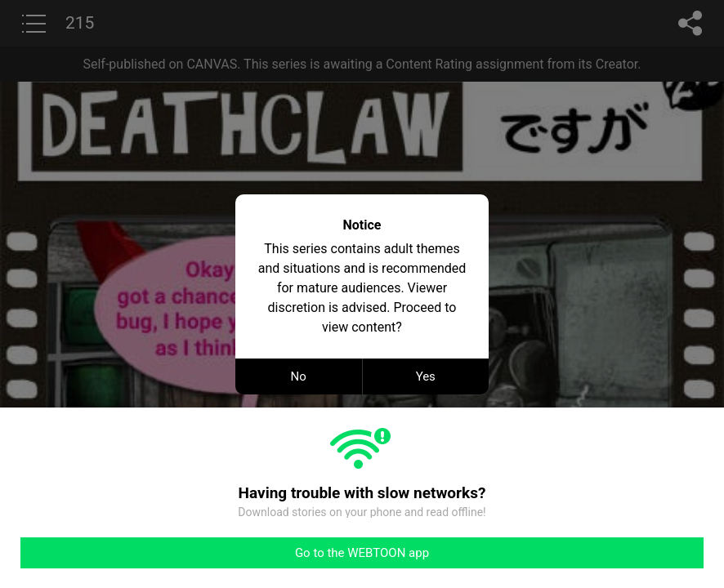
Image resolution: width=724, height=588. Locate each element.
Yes (426, 376)
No (299, 376)
